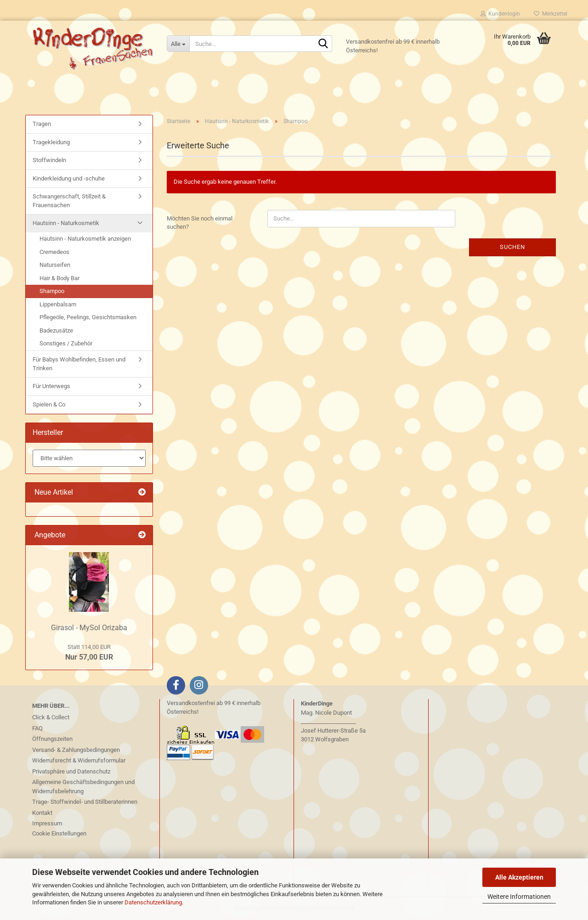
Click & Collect (51, 717)
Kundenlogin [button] (500, 14)
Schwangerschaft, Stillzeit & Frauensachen (69, 201)
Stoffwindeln (49, 160)
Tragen (42, 124)
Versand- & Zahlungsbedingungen (76, 750)
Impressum (47, 823)
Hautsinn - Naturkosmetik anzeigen (85, 239)
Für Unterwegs (51, 386)
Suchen (512, 247)
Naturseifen (55, 265)
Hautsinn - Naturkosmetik (66, 223)
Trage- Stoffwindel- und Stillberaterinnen (85, 802)
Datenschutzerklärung (153, 902)
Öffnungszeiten (52, 739)
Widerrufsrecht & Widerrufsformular (79, 760)
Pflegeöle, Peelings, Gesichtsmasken (88, 317)
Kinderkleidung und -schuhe (69, 178)
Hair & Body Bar (59, 278)
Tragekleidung (51, 142)
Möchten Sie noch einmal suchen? (200, 223)
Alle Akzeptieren (519, 877)
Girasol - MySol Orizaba (89, 628)
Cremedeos (54, 252)
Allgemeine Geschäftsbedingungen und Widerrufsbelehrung (83, 787)
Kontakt (42, 813)
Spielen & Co (49, 404)
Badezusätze (56, 330)
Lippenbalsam (58, 304)
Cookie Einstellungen (59, 833)
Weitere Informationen (519, 897)
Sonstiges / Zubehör (66, 343)
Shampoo (52, 291)
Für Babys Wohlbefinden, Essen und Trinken (79, 364)
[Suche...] (178, 44)
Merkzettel (551, 14)
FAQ (37, 728)
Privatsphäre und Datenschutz (71, 771)
